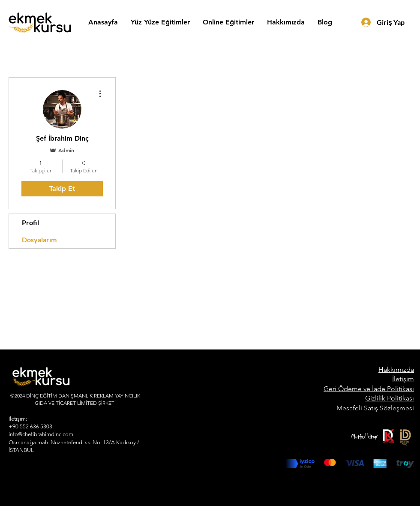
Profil (30, 222)
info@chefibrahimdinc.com (41, 434)
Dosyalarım (39, 239)
